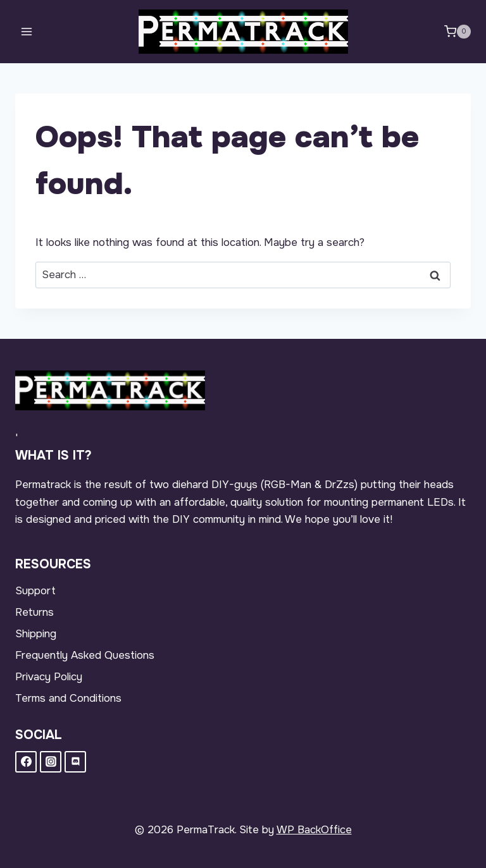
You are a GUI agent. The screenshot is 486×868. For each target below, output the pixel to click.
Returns (34, 612)
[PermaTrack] (243, 31)
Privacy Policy (49, 677)
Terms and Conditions (68, 698)
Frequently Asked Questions (85, 655)
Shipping (36, 634)
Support (35, 591)
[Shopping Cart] (458, 32)
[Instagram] (51, 762)
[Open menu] (27, 31)
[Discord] (75, 762)
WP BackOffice (314, 830)
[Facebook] (26, 762)
